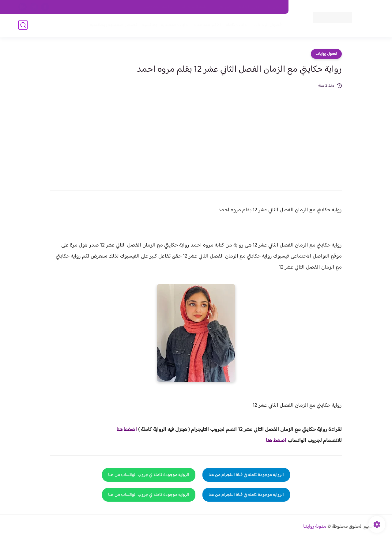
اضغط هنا (127, 430)
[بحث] (23, 25)
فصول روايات (326, 54)
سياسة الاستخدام (196, 7)
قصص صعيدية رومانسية (114, 25)
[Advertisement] (196, 135)
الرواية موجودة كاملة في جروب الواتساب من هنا (149, 475)
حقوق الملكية (249, 7)
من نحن (224, 7)
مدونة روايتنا (315, 527)
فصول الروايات (268, 25)
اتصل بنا (275, 7)
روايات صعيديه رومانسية (166, 25)
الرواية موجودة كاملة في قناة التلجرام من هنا (246, 475)
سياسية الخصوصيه (159, 7)
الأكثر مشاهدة (207, 25)
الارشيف (130, 7)
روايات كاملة (237, 25)
